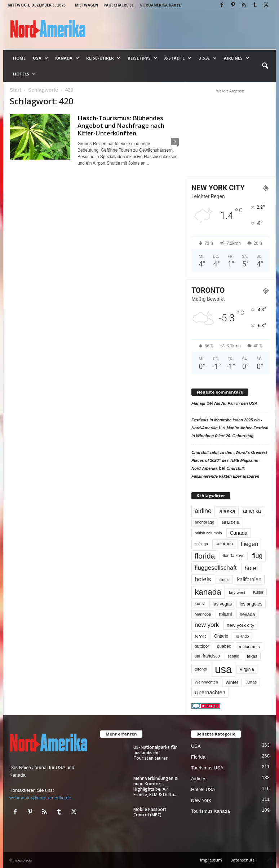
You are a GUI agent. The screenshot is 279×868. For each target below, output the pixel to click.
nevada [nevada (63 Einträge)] (247, 614)
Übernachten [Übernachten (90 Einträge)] (210, 693)
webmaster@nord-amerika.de (40, 798)
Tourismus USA (207, 768)
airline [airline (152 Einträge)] (203, 511)
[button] (265, 66)
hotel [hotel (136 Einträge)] (251, 568)
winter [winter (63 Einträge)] (232, 682)
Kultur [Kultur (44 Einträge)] (258, 592)
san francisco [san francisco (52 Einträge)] (207, 656)
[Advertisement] (231, 133)
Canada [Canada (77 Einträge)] (238, 533)
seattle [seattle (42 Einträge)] (234, 656)
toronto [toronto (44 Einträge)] (201, 669)
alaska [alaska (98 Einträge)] (227, 511)
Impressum (211, 860)
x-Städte (178, 58)
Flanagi (198, 403)
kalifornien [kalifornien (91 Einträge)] (249, 580)
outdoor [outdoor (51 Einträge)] (202, 646)
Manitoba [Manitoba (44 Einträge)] (203, 614)
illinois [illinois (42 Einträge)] (224, 580)
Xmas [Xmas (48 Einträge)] (251, 682)
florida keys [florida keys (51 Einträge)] (234, 556)
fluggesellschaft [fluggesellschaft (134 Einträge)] (216, 568)
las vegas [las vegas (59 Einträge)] (222, 604)
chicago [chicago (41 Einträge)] (201, 544)
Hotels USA (203, 789)
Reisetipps (142, 58)
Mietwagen (87, 5)
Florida (198, 757)
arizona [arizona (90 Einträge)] (231, 522)
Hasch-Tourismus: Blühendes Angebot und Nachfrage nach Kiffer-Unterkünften (121, 125)
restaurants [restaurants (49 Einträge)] (249, 646)
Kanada (67, 58)
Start (15, 90)
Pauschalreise (119, 5)
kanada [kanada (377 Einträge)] (208, 592)
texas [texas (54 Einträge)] (252, 656)
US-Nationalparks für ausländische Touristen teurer (155, 753)
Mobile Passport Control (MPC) (150, 812)
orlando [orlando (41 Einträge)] (243, 636)
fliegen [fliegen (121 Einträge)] (249, 544)
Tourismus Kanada (211, 811)
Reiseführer (103, 58)
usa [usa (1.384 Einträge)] (223, 669)
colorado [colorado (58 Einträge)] (224, 544)
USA (40, 58)
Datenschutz (242, 860)
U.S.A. (207, 58)
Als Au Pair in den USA (236, 403)
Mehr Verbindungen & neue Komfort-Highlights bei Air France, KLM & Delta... (156, 786)
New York (201, 800)
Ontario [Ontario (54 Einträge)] (221, 636)
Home (19, 58)
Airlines (236, 58)
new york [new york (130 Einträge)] (207, 625)
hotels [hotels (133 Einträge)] (203, 579)
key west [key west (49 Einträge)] (237, 592)
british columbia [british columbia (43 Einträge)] (208, 533)
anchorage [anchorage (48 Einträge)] (204, 522)
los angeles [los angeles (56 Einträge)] (251, 604)
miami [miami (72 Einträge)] (225, 614)
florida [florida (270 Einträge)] (205, 556)
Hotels (24, 74)
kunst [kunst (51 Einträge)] (200, 604)
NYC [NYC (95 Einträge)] (200, 636)
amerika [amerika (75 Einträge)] (252, 511)
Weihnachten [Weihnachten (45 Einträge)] (206, 682)
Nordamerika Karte (160, 5)
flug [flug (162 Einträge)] (257, 556)
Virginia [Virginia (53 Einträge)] (247, 669)
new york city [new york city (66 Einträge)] (241, 625)
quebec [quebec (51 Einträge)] (224, 646)
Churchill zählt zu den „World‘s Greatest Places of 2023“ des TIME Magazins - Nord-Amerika (229, 460)
